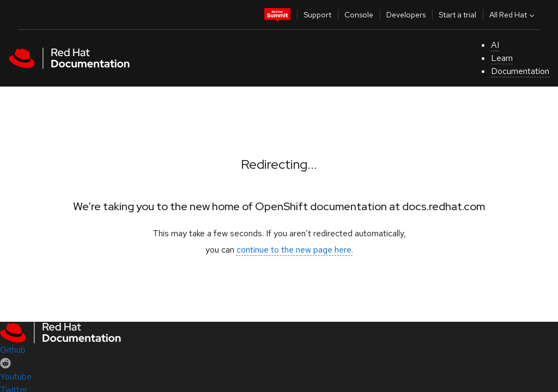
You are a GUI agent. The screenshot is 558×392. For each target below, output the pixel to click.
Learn (502, 58)
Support (317, 15)
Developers (406, 15)
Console (359, 15)
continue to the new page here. (295, 250)
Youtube (16, 376)
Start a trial (457, 15)
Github (13, 350)
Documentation (520, 71)
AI (495, 45)
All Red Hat (513, 15)
